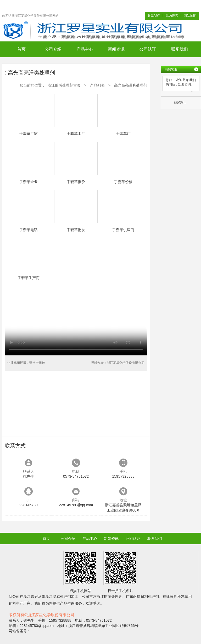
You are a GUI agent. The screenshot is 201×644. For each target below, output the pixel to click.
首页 (21, 49)
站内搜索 (172, 16)
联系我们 (154, 16)
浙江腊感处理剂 (58, 597)
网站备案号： (20, 631)
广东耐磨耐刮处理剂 (142, 597)
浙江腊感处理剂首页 (64, 85)
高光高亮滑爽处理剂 (131, 85)
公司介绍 (53, 49)
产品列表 (97, 85)
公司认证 (148, 49)
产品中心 (85, 49)
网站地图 (190, 16)
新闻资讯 (116, 49)
